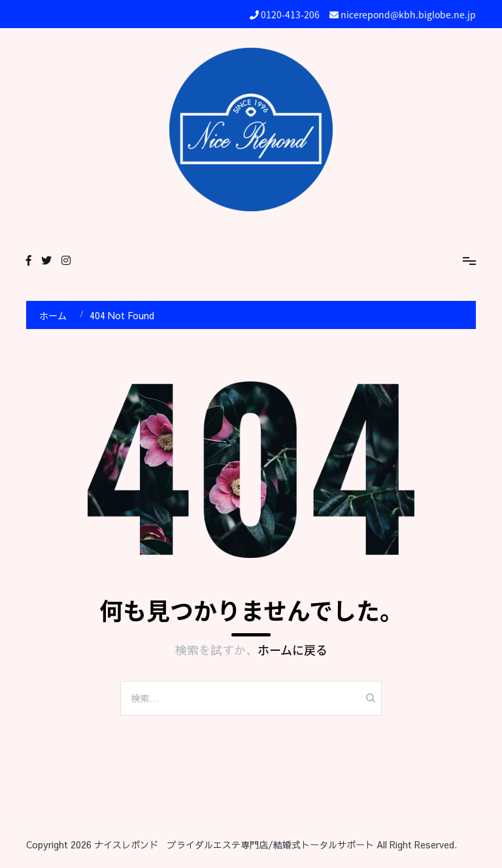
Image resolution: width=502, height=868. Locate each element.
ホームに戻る (293, 650)
